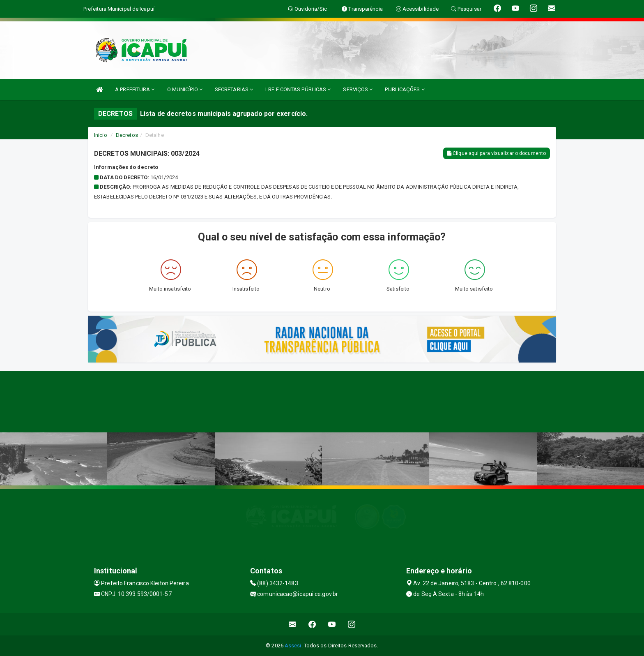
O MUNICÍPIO (185, 89)
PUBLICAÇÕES (405, 89)
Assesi (293, 646)
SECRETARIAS (234, 89)
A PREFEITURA (135, 89)
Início (101, 135)
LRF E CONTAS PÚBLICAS (298, 89)
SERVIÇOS (358, 89)
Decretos (127, 135)
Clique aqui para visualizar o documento (497, 153)
